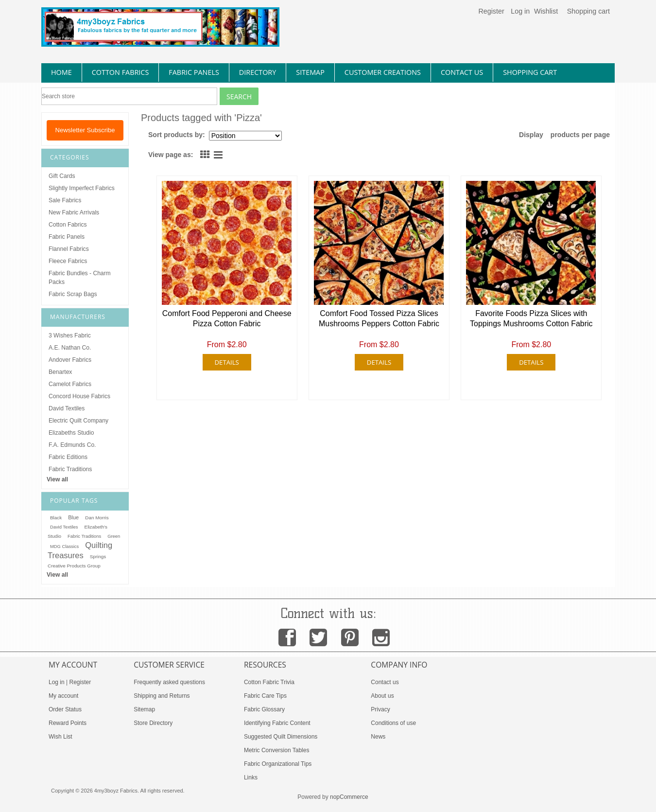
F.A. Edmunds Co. (72, 445)
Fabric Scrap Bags (73, 294)
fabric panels (194, 72)
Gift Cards (62, 176)
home (61, 72)
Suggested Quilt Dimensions (281, 737)
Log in (520, 11)
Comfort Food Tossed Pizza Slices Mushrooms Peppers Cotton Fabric (379, 318)
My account (63, 696)
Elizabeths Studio (71, 433)
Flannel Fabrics (69, 249)
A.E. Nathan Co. (70, 348)
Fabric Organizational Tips (278, 764)
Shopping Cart (530, 72)
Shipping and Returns (162, 696)
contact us (462, 72)
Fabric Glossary (264, 709)
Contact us (385, 682)
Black (56, 518)
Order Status (65, 709)
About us (382, 696)
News (378, 737)
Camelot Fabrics (70, 384)
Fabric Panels (67, 237)
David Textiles (67, 408)
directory (258, 72)
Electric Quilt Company (78, 421)
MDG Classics (64, 547)
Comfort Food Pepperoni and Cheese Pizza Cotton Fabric (227, 318)
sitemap (310, 72)
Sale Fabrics (65, 200)
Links (251, 777)
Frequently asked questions (169, 682)
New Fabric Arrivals (74, 212)
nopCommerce (349, 797)
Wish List (60, 737)
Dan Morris (97, 518)
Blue (73, 517)
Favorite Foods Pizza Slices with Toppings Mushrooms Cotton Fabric (531, 318)
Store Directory (153, 723)
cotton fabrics (121, 72)
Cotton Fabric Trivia (269, 682)
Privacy (380, 709)
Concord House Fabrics (79, 396)
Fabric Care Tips (265, 696)
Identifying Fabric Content (277, 723)
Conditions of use (393, 723)
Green (114, 536)
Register (491, 11)
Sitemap (144, 709)
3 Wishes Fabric (70, 335)
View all (57, 479)
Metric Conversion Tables (277, 750)
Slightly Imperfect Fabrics (82, 188)
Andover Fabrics (70, 360)
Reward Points (68, 723)
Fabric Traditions (70, 469)
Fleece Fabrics (68, 261)
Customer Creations (383, 72)
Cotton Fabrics (68, 225)
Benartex (60, 372)
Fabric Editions (68, 457)
